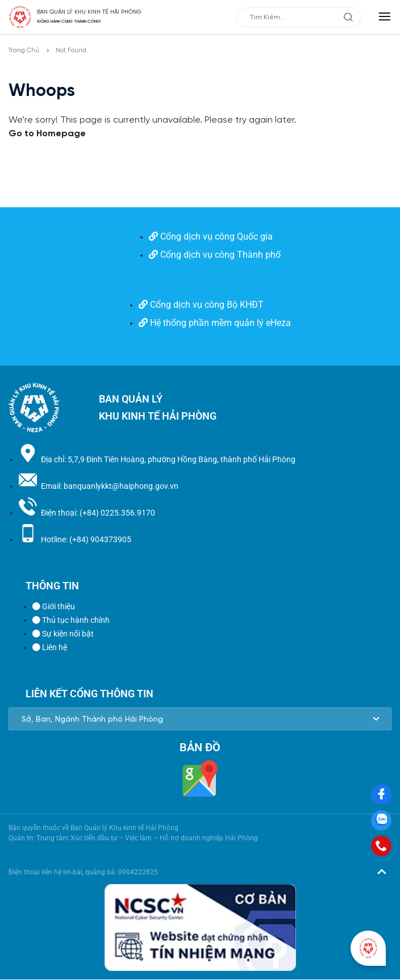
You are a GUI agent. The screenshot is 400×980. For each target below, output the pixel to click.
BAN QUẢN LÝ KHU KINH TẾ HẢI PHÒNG (89, 12)
